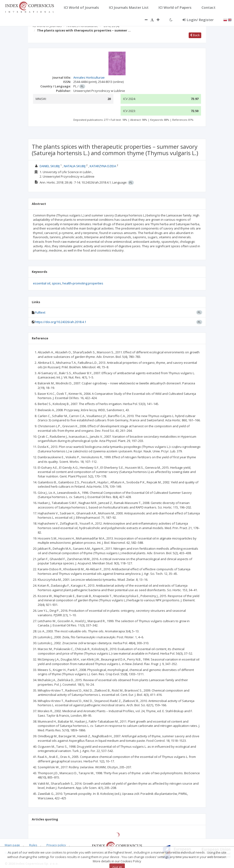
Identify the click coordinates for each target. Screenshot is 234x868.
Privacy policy (56, 845)
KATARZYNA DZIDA (103, 166)
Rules (33, 845)
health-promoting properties (83, 283)
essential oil (42, 283)
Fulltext (40, 312)
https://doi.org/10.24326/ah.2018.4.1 (61, 322)
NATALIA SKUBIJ (75, 166)
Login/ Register (198, 20)
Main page (12, 845)
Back (195, 35)
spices (56, 283)
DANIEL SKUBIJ (50, 166)
